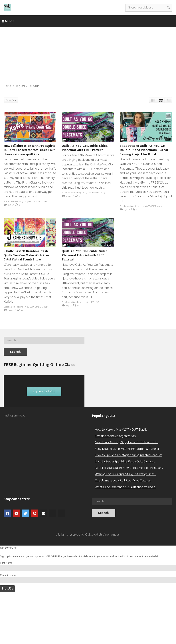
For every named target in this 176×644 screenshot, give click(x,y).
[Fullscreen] (80, 442)
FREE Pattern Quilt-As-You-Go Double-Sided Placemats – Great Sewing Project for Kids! (144, 150)
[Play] (8, 442)
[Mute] (74, 442)
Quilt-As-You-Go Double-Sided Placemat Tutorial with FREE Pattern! (85, 255)
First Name (6, 613)
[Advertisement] (88, 54)
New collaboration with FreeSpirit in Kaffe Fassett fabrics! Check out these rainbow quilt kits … (29, 150)
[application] (44, 423)
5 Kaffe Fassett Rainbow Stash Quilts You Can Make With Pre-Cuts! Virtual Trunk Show (26, 255)
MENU (8, 21)
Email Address (8, 625)
